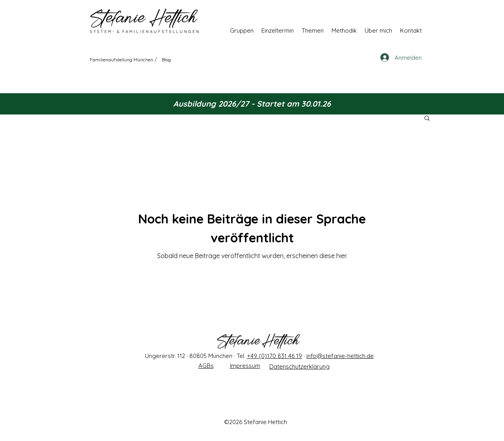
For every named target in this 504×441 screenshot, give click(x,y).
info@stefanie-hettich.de (340, 356)
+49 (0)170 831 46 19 (274, 356)
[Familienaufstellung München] (122, 59)
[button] (242, 30)
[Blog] (167, 59)
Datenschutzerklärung (299, 366)
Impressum (245, 366)
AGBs (206, 366)
